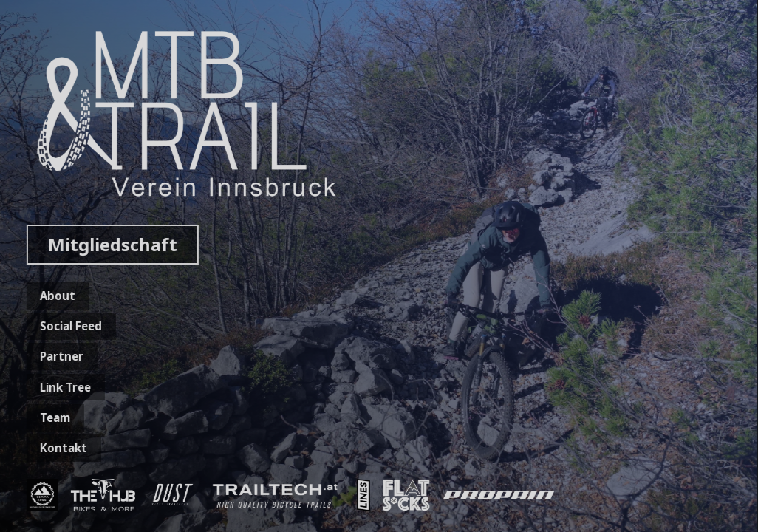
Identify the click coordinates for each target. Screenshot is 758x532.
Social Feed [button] (69, 326)
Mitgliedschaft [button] (110, 245)
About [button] (55, 296)
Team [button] (53, 417)
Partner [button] (59, 356)
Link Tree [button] (63, 387)
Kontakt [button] (61, 448)
